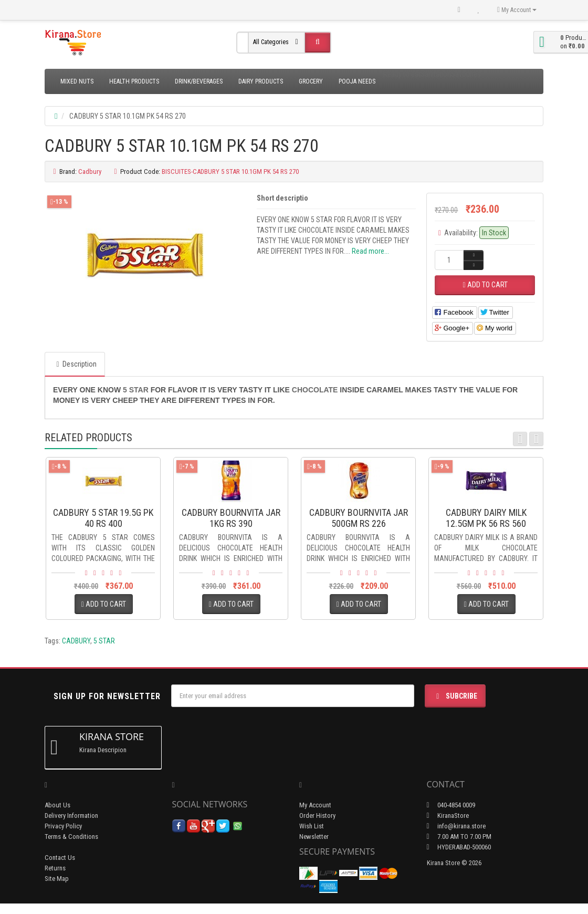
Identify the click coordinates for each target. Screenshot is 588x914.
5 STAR (104, 641)
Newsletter (314, 837)
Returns (55, 868)
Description (75, 364)
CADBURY (76, 641)
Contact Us (60, 858)
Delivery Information (71, 816)
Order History (317, 816)
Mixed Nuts (77, 81)
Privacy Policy (63, 826)
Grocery (311, 81)
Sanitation (436, 74)
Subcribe (455, 696)
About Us (57, 805)
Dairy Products (261, 81)
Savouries (466, 74)
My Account (315, 805)
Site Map (57, 879)
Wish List (312, 826)
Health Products (134, 81)
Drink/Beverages (199, 81)
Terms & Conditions (71, 837)
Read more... (370, 251)
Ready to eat (402, 74)
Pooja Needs (357, 81)
